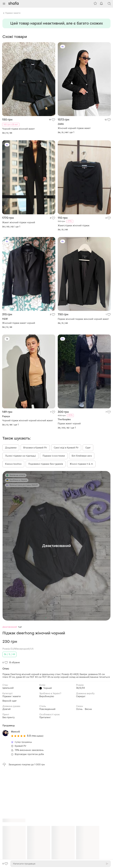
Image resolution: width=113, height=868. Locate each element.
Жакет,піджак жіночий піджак (74, 226)
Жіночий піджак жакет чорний (19, 323)
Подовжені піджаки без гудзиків (46, 464)
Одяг (88, 448)
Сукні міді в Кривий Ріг (66, 448)
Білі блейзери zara (82, 456)
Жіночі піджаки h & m (81, 464)
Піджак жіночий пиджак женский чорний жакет (83, 319)
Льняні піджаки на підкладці (20, 456)
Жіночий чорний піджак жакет (74, 128)
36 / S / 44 (9, 654)
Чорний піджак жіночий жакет (18, 129)
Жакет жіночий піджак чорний (19, 223)
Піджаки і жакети (13, 13)
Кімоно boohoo (13, 464)
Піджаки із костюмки (54, 456)
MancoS (15, 732)
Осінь (79, 709)
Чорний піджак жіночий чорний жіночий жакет (28, 421)
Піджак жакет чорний (69, 424)
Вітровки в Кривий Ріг (35, 448)
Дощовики (11, 448)
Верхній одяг (10, 701)
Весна (88, 709)
